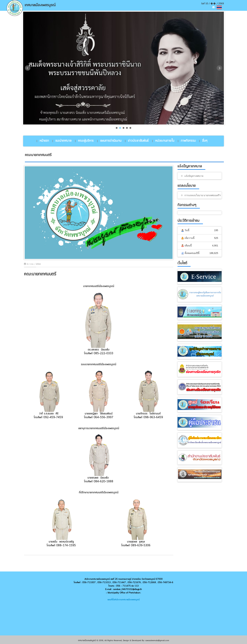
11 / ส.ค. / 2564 (32, 264)
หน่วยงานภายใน (165, 141)
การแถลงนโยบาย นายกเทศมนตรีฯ (203, 195)
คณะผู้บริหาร (86, 141)
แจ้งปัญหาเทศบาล (194, 176)
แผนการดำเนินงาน (111, 141)
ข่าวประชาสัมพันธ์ (138, 141)
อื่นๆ (205, 141)
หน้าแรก (44, 141)
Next (219, 68)
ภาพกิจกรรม (188, 141)
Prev (28, 68)
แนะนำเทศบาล (63, 141)
